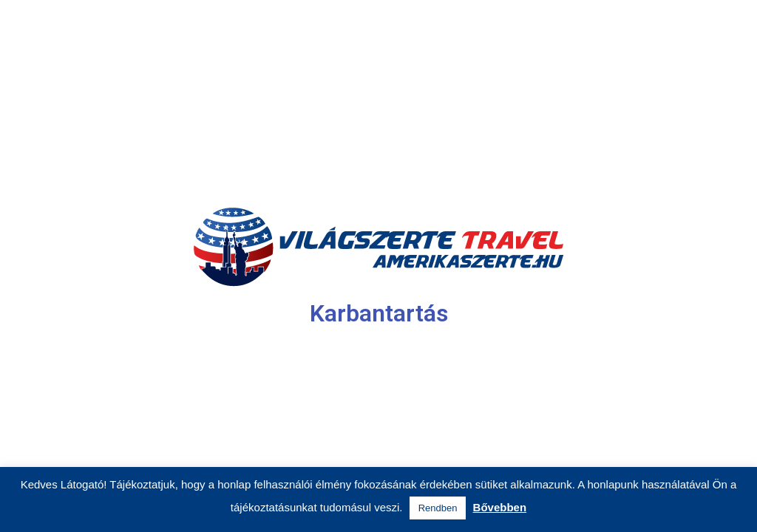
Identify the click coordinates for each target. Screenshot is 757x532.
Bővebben (500, 507)
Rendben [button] (438, 508)
